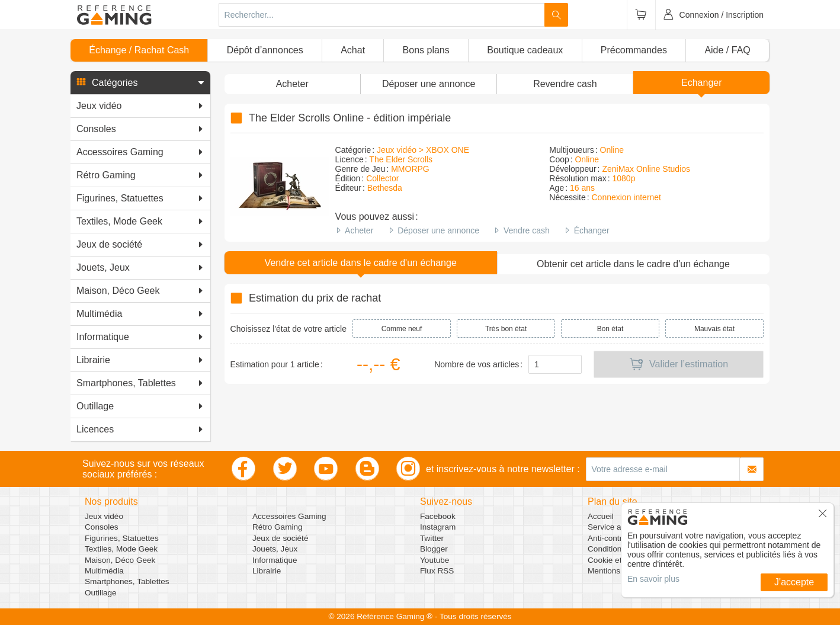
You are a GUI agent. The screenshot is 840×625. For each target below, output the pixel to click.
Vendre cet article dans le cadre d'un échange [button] (361, 263)
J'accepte (794, 582)
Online (612, 150)
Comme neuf (402, 329)
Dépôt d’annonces (265, 50)
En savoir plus (653, 579)
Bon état (610, 329)
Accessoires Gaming (289, 516)
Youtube (435, 560)
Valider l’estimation (679, 364)
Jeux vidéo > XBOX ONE (423, 150)
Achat (353, 50)
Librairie (267, 571)
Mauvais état (714, 329)
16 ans (582, 188)
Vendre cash (527, 230)
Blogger (434, 549)
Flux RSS (437, 571)
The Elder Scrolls (401, 159)
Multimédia (104, 571)
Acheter (359, 230)
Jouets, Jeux (275, 549)
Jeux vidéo (104, 516)
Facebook (438, 516)
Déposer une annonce (438, 230)
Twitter (432, 538)
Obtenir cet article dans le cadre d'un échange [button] (633, 264)
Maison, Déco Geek (120, 560)
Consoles (102, 527)
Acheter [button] (292, 84)
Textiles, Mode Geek (121, 549)
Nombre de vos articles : (478, 364)
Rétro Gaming (278, 527)
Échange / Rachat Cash (139, 50)
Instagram (438, 527)
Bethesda (385, 188)
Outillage (101, 593)
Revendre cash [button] (565, 84)
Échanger (592, 230)
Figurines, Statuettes (122, 538)
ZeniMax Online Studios (646, 169)
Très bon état (506, 329)
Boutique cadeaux (525, 50)
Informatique (275, 560)
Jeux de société (280, 538)
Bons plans (426, 50)
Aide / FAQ (727, 50)
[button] (140, 83)
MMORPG (410, 169)
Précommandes (634, 50)
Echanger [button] (702, 83)
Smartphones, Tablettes (127, 581)
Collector (382, 178)
